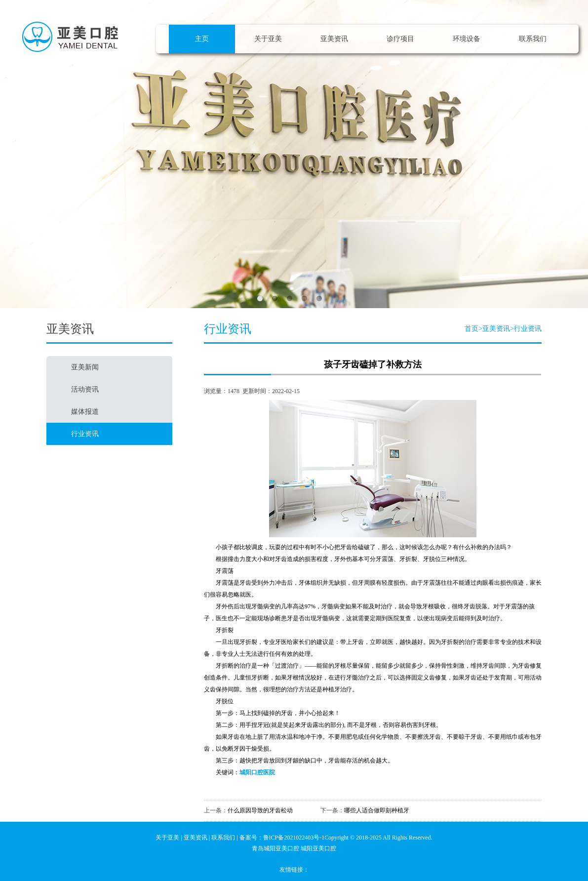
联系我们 (533, 39)
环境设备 (467, 39)
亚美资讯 (334, 39)
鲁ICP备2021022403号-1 (294, 838)
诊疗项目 (400, 39)
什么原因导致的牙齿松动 (260, 810)
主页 (202, 39)
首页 (471, 329)
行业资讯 (528, 329)
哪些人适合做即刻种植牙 (377, 810)
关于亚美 (268, 39)
